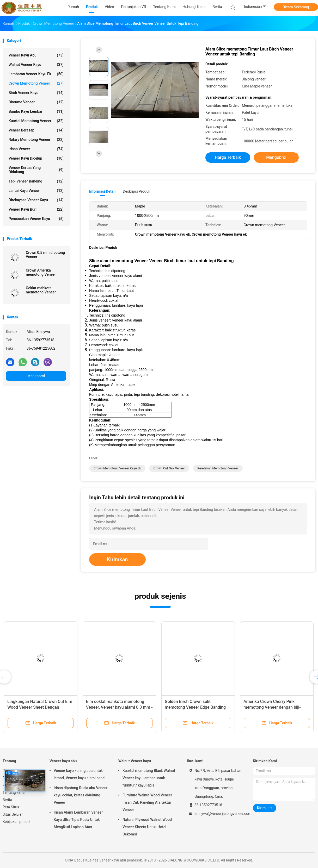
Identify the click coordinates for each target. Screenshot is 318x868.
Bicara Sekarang (296, 7)
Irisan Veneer (36, 149)
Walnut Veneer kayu (36, 65)
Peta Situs (11, 807)
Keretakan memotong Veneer (218, 468)
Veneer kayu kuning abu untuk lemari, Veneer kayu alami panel (79, 774)
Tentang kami (14, 792)
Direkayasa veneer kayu (36, 200)
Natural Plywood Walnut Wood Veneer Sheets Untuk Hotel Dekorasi (147, 827)
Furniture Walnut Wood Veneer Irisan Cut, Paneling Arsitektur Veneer (147, 802)
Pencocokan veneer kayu (36, 219)
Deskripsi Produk (136, 191)
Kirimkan (117, 559)
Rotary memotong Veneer (36, 140)
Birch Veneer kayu (36, 93)
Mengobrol (36, 376)
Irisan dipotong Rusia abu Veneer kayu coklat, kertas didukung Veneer (81, 795)
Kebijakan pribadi (17, 822)
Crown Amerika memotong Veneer (41, 272)
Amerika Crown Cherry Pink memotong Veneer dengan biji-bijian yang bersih (272, 707)
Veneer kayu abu (36, 55)
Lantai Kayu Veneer (36, 191)
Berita (7, 800)
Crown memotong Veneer (36, 83)
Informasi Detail (102, 191)
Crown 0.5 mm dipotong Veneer (45, 255)
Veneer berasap (36, 130)
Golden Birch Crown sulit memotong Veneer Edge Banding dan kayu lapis (195, 707)
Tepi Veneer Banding (36, 181)
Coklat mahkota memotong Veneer (41, 290)
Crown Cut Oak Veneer (169, 468)
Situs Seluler (13, 814)
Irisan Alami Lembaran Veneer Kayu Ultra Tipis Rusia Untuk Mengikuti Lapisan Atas (78, 820)
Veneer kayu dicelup (36, 158)
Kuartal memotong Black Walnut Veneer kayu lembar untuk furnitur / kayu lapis (149, 778)
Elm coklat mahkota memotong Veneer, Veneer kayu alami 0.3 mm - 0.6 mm (119, 707)
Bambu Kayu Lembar (36, 111)
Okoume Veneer (36, 102)
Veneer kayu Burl (36, 209)
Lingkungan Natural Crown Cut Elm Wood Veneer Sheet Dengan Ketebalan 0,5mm (40, 707)
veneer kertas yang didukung (36, 170)
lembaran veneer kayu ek (36, 74)
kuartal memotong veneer (36, 121)
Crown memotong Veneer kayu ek (117, 468)
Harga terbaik (228, 157)
